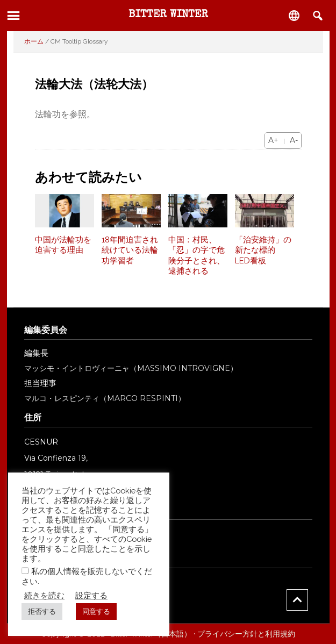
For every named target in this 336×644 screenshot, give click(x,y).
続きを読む (44, 595)
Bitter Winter (168, 15)
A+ (273, 140)
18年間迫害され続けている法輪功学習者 (130, 250)
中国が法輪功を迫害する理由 (63, 245)
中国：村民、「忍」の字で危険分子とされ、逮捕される (196, 256)
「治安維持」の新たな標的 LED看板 (263, 250)
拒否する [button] (42, 611)
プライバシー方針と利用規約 (246, 634)
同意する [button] (96, 611)
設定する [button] (91, 595)
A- (294, 140)
